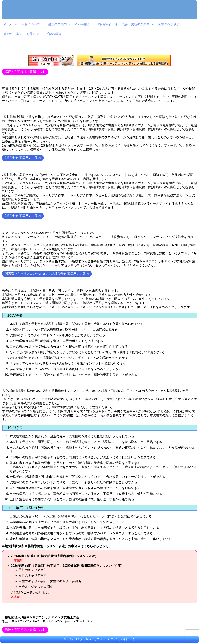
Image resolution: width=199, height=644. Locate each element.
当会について (33, 24)
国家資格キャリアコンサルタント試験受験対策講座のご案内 (47, 274)
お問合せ (35, 34)
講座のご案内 (60, 24)
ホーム (13, 24)
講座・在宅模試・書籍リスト (25, 72)
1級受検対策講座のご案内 (23, 158)
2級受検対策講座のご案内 (23, 216)
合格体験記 (55, 34)
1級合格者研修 (108, 24)
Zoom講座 (84, 24)
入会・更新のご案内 (138, 24)
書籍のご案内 (13, 34)
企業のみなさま (169, 24)
